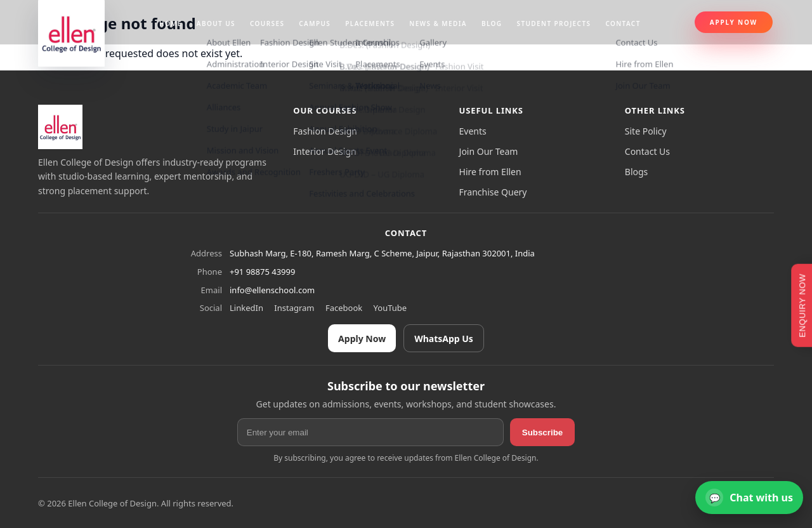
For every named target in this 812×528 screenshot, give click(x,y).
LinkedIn (246, 308)
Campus (315, 23)
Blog (492, 23)
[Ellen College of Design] (60, 127)
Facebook (344, 308)
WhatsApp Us (444, 339)
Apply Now (734, 22)
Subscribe (542, 432)
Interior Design (324, 151)
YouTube (390, 308)
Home (171, 23)
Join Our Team (489, 151)
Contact (623, 23)
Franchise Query (493, 192)
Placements (370, 23)
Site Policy (646, 131)
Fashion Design (325, 131)
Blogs (637, 172)
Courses (267, 23)
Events (473, 131)
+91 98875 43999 (262, 272)
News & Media (438, 23)
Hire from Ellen (490, 172)
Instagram (294, 308)
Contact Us (647, 151)
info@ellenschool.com (272, 290)
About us (216, 23)
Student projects (554, 23)
